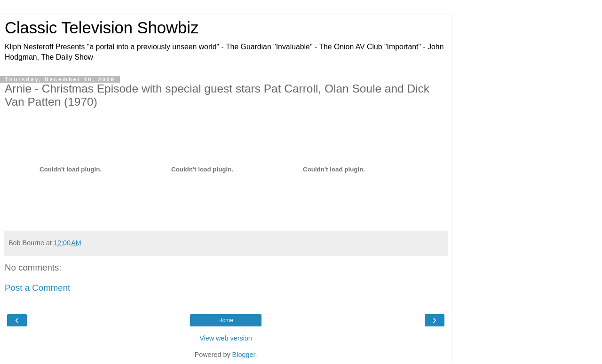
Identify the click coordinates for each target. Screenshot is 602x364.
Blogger (244, 355)
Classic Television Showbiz (102, 28)
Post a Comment (37, 288)
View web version (226, 338)
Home (226, 320)
